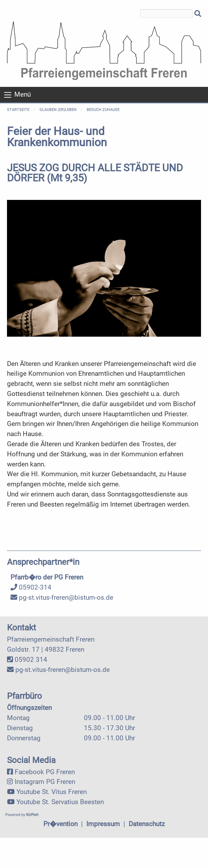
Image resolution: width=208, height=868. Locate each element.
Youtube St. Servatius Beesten (60, 802)
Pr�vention (60, 824)
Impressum (103, 824)
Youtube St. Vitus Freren (52, 792)
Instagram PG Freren (45, 782)
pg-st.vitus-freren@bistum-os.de (62, 597)
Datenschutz (147, 824)
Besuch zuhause (103, 110)
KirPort (32, 815)
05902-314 (31, 587)
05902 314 (31, 660)
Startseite (18, 110)
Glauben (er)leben (58, 110)
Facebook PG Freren (45, 772)
